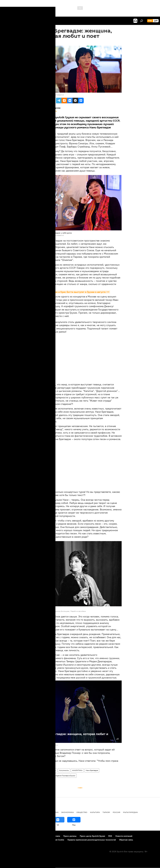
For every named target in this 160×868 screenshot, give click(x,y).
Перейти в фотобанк (78, 611)
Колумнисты (64, 770)
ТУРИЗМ (106, 812)
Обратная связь (126, 840)
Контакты (20, 836)
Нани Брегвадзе (92, 770)
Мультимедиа (130, 812)
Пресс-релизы (70, 836)
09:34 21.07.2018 (46, 42)
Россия (117, 812)
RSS (110, 836)
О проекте (8, 836)
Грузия (42, 770)
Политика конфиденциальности (17, 840)
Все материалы (52, 111)
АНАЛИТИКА (77, 770)
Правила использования (38, 836)
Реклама (56, 836)
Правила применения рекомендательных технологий (92, 840)
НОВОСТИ (8, 812)
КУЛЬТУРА (52, 770)
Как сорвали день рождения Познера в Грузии (57, 776)
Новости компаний (124, 836)
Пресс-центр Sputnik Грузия (92, 836)
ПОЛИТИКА (53, 812)
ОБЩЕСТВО (82, 812)
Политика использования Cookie (49, 840)
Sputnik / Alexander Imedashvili (52, 95)
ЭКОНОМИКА (67, 812)
